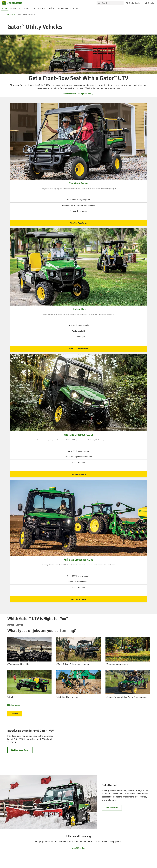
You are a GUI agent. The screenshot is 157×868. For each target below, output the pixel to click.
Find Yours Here (114, 808)
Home (10, 15)
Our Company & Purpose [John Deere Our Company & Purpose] (68, 8)
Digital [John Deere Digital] (51, 8)
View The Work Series (79, 223)
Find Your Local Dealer (22, 751)
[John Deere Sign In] (149, 3)
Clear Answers (14, 705)
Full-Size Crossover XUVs (78, 560)
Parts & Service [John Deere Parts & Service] (39, 8)
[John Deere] (14, 3)
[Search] (110, 3)
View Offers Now (78, 848)
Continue (15, 714)
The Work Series (78, 183)
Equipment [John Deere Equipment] (15, 8)
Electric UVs (79, 309)
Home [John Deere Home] (5, 8)
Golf (11, 697)
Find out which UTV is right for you (79, 94)
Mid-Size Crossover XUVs (78, 435)
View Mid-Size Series (78, 474)
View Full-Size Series (79, 599)
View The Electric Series (78, 349)
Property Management (117, 664)
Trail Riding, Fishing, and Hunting (73, 664)
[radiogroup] (8, 664)
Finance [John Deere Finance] (26, 8)
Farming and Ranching (20, 664)
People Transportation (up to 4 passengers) (127, 697)
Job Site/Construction (68, 697)
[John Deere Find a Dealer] (133, 3)
